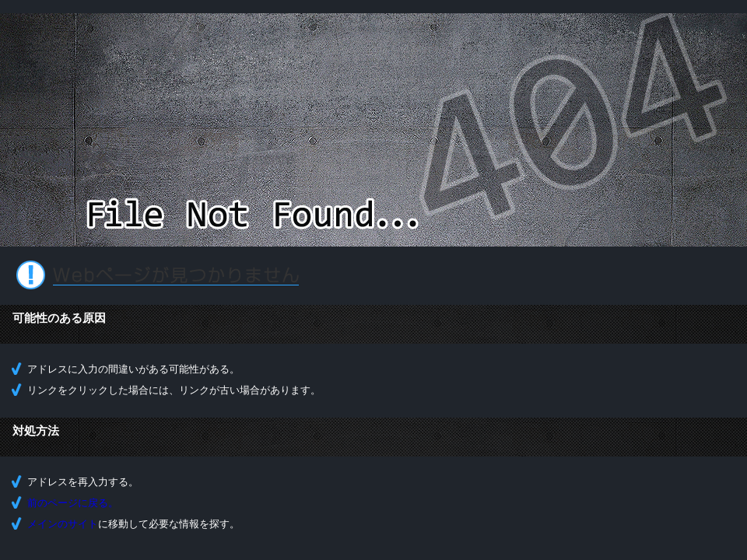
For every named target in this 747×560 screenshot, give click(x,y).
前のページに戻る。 (73, 503)
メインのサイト (63, 524)
